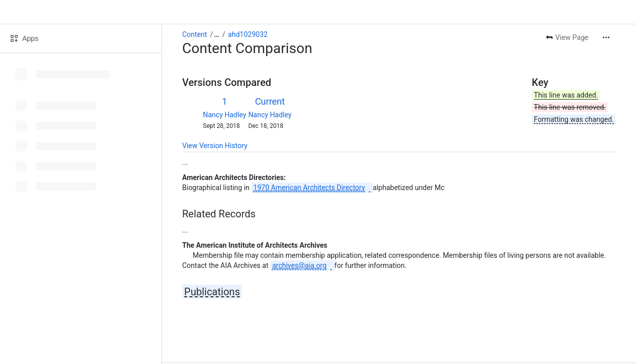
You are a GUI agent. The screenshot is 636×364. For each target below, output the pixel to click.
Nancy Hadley (225, 115)
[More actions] (606, 37)
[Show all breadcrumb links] (217, 34)
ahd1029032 (248, 34)
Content (195, 34)
